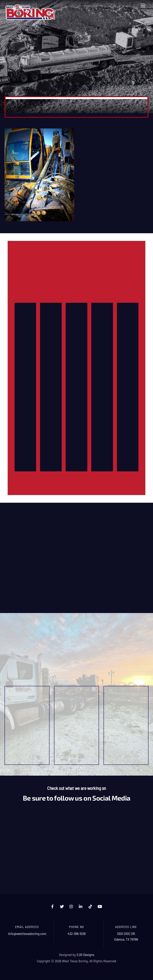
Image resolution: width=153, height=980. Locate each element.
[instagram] (71, 903)
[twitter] (62, 903)
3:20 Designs (85, 952)
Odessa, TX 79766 (126, 937)
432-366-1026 (77, 931)
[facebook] (52, 903)
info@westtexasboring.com (27, 931)
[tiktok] (90, 903)
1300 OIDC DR (126, 931)
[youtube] (100, 903)
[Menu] (143, 5)
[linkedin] (81, 903)
